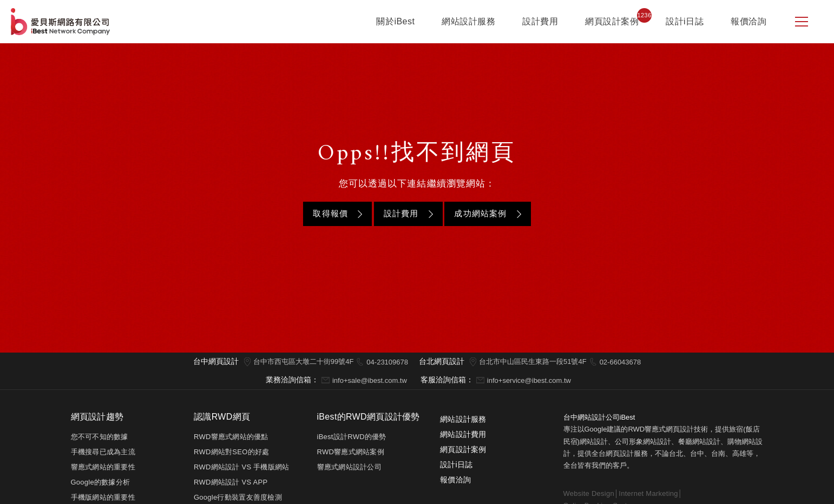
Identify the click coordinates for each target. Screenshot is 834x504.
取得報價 (330, 213)
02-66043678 (620, 362)
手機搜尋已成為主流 (103, 452)
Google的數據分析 (101, 482)
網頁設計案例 (612, 21)
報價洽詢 (748, 21)
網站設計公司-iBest (61, 22)
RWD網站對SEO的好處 (231, 452)
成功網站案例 (480, 213)
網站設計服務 (468, 21)
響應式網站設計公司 (349, 467)
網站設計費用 (463, 434)
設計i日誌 (685, 21)
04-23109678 (387, 362)
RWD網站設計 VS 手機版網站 (242, 467)
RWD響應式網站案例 (351, 452)
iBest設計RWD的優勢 (352, 437)
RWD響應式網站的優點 (231, 437)
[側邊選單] (802, 22)
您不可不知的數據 (100, 437)
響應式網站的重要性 (103, 467)
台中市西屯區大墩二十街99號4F (304, 362)
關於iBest (395, 21)
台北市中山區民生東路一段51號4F (533, 362)
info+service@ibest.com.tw (529, 380)
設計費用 (540, 21)
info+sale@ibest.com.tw (370, 380)
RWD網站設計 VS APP (231, 482)
